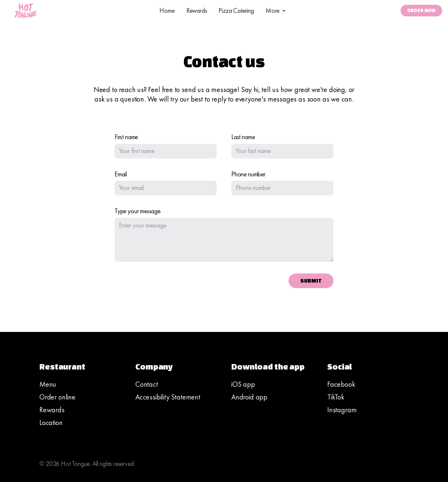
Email (121, 174)
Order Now (421, 10)
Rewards (197, 10)
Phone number (248, 174)
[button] (276, 11)
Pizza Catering (236, 10)
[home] (26, 11)
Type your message (138, 211)
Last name (243, 137)
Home (167, 10)
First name (126, 137)
